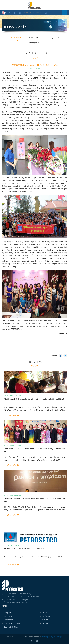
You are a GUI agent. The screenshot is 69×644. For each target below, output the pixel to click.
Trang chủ (8, 613)
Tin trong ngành (52, 38)
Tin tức (45, 613)
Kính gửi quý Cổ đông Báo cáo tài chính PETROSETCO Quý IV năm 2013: (33, 557)
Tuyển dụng (47, 616)
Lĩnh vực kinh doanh (12, 623)
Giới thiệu (8, 616)
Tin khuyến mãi (35, 43)
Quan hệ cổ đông (11, 627)
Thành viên (8, 620)
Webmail (45, 620)
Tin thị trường (35, 38)
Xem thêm (12, 415)
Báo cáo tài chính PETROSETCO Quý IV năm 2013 (24, 548)
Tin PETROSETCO (17, 38)
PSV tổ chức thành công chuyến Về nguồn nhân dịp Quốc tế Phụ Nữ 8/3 (34, 399)
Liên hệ (45, 623)
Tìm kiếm (46, 13)
